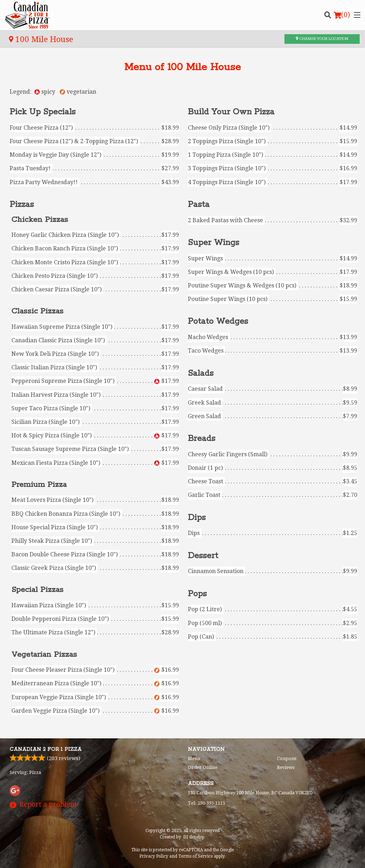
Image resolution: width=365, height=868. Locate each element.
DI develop (194, 837)
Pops (197, 594)
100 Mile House (41, 39)
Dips (197, 518)
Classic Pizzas (37, 311)
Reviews (286, 767)
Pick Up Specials (43, 112)
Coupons (287, 758)
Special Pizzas (37, 590)
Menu (194, 758)
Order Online (203, 767)
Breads (202, 439)
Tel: (207, 803)
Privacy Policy (154, 856)
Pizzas (22, 205)
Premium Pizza (39, 485)
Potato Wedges (218, 321)
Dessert (203, 556)
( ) (342, 15)
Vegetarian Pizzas (44, 655)
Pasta (199, 205)
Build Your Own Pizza (231, 112)
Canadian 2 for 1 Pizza (46, 749)
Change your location (322, 39)
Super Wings (214, 243)
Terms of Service (196, 856)
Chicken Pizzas (40, 220)
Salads (201, 373)
